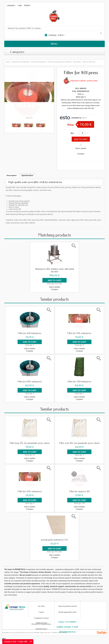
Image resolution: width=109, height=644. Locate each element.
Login (20, 5)
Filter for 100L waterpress (30, 381)
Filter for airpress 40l (79, 491)
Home (8, 62)
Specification (27, 175)
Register (27, 5)
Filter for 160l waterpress (30, 333)
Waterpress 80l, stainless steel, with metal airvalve (55, 270)
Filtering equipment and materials (60, 62)
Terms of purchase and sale (67, 606)
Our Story (41, 606)
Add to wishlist (81, 148)
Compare (81, 154)
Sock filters (77, 62)
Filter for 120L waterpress (79, 333)
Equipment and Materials (21, 62)
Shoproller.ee (102, 632)
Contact (41, 612)
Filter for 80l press (89, 62)
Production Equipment (39, 62)
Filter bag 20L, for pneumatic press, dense (30, 443)
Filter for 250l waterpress (79, 381)
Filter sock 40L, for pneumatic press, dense (79, 443)
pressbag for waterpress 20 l (54, 540)
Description (12, 175)
